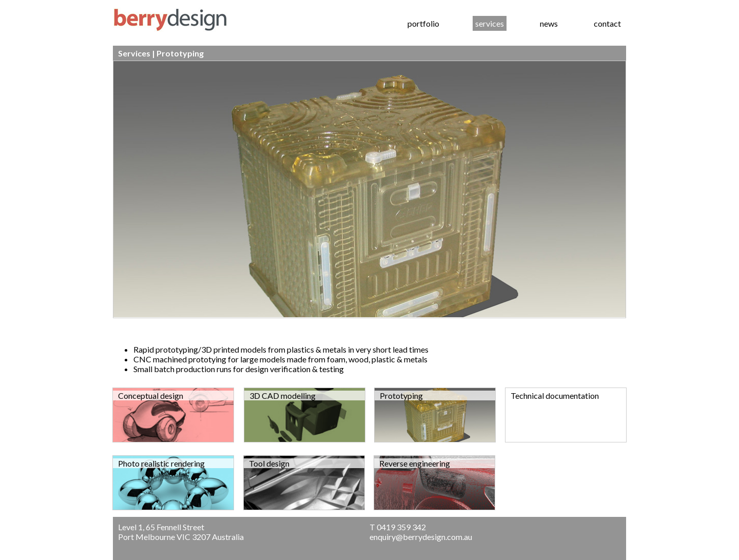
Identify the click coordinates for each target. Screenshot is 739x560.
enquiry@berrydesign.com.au (421, 537)
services (490, 23)
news (549, 23)
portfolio (423, 23)
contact (607, 23)
